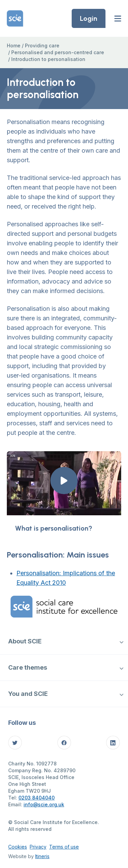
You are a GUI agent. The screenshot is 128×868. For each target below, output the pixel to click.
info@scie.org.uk (44, 804)
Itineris (42, 856)
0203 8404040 (37, 798)
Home (14, 45)
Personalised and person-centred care (58, 52)
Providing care (42, 45)
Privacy (38, 847)
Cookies (18, 847)
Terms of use (64, 847)
